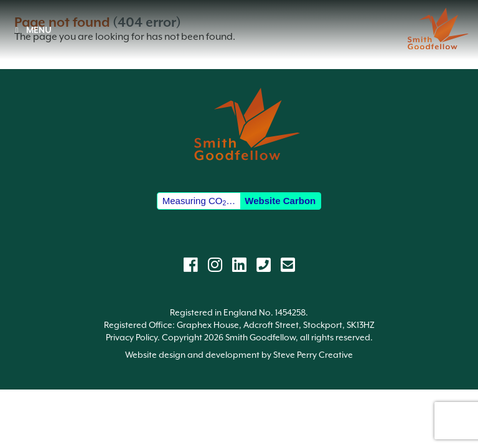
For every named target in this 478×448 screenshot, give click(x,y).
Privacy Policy (132, 337)
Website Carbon (280, 201)
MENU (32, 30)
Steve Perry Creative (313, 355)
